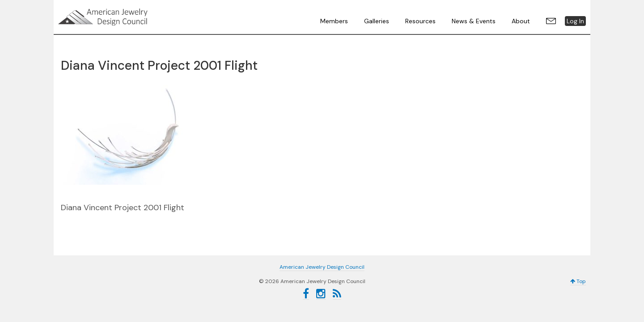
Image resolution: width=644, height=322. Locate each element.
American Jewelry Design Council (125, 17)
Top (578, 281)
